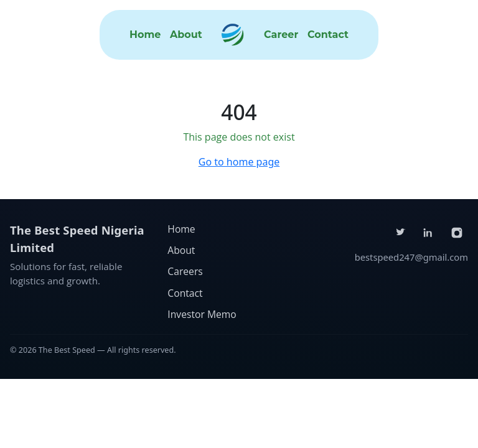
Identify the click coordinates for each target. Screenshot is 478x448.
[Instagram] (457, 233)
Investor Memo (202, 314)
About (186, 35)
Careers (185, 271)
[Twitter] (400, 233)
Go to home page (239, 162)
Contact (328, 35)
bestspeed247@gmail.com (411, 257)
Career (281, 35)
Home (145, 35)
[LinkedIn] (428, 233)
